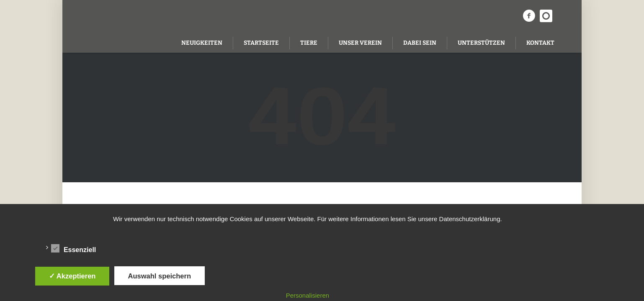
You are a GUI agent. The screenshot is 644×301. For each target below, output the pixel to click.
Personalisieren (308, 295)
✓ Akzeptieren (72, 276)
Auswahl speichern (160, 276)
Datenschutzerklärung (470, 219)
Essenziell (73, 248)
